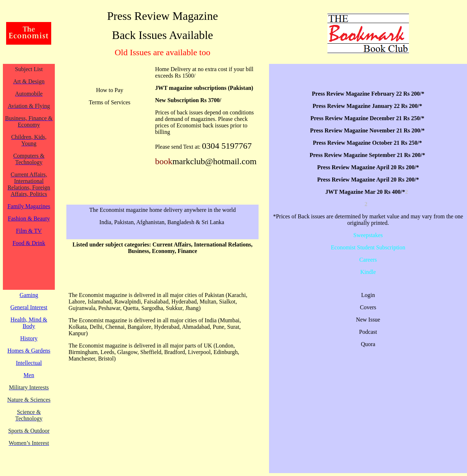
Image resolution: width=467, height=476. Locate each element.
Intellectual (29, 363)
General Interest (29, 307)
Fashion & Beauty (29, 219)
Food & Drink (29, 243)
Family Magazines (29, 206)
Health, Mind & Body (29, 323)
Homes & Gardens (29, 351)
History (29, 338)
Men (29, 375)
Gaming (29, 295)
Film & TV (29, 231)
